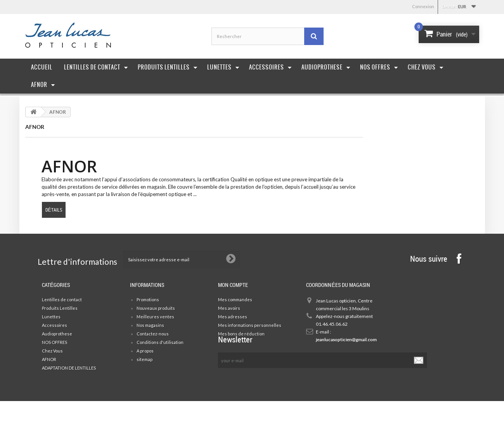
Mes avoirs (229, 308)
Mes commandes (235, 300)
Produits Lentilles (168, 67)
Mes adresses (233, 317)
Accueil (42, 67)
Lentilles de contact (96, 67)
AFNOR (43, 85)
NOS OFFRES (55, 342)
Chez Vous (426, 67)
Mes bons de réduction (241, 334)
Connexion (423, 6)
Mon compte (233, 285)
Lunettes (223, 67)
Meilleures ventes (155, 317)
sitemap (145, 359)
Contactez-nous (153, 334)
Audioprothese (326, 67)
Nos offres (379, 67)
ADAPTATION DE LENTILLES (69, 368)
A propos (145, 351)
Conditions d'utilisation (160, 342)
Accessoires (270, 67)
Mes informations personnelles (250, 325)
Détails (54, 210)
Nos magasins (150, 325)
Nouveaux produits (156, 308)
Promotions (148, 300)
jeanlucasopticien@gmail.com (345, 340)
